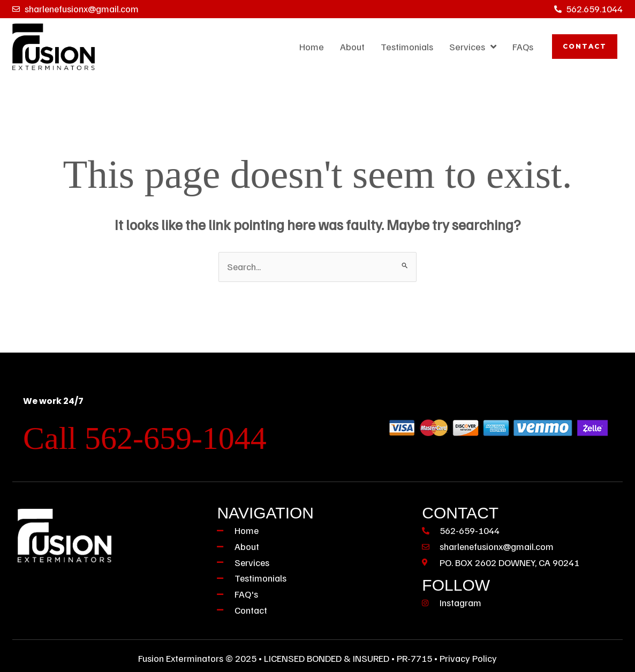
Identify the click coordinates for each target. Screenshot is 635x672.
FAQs (523, 47)
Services (473, 47)
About (352, 47)
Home (312, 47)
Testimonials (407, 47)
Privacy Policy (468, 658)
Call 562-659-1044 (145, 438)
